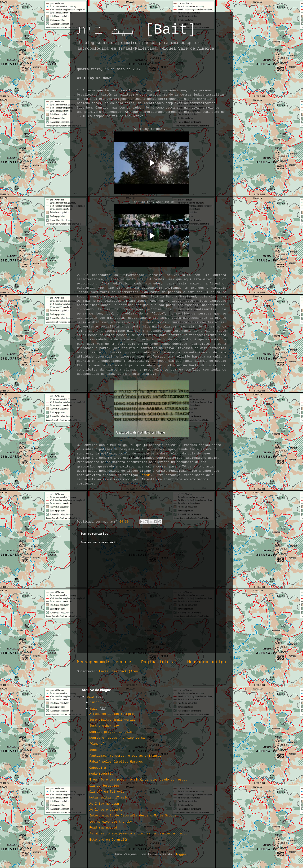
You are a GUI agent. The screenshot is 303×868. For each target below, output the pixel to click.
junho (96, 702)
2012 (91, 697)
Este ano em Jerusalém (109, 840)
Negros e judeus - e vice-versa (117, 738)
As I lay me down (104, 804)
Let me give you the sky (110, 822)
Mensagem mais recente (104, 662)
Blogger (180, 854)
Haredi (145, 475)
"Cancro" (97, 744)
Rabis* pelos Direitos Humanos (116, 762)
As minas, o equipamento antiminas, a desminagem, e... (138, 834)
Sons (93, 750)
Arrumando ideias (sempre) (112, 714)
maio (95, 709)
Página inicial (159, 662)
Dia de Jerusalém (104, 786)
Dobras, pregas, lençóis (110, 732)
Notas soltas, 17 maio (109, 798)
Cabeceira (98, 768)
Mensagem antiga (207, 662)
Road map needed (103, 828)
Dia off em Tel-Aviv (107, 792)
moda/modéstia (101, 774)
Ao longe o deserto (106, 810)
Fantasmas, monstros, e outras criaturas (125, 756)
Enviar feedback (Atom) (120, 671)
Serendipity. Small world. (112, 720)
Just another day (104, 726)
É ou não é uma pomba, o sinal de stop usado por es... (138, 780)
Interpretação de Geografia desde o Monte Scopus (133, 816)
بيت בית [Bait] (137, 30)
